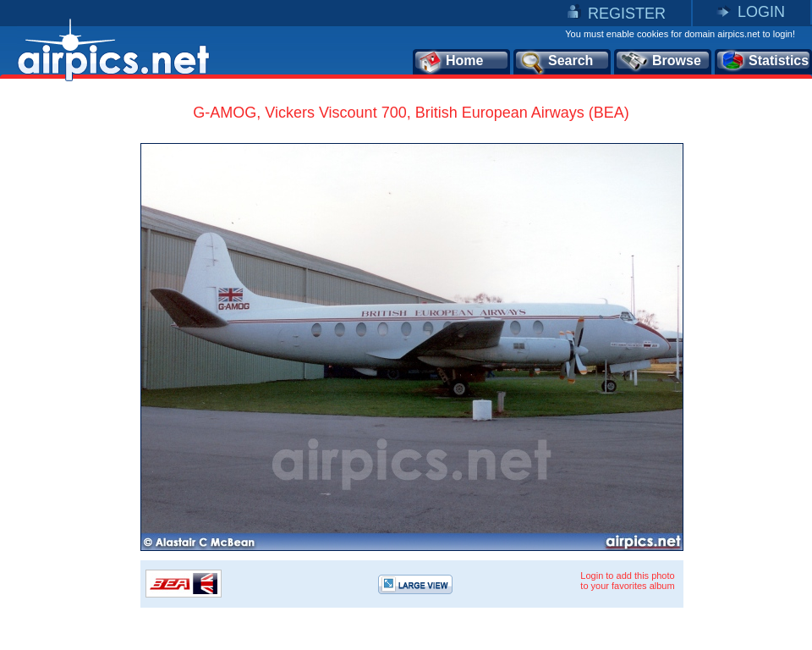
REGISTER (627, 14)
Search (556, 62)
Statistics (764, 62)
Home (450, 62)
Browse (660, 62)
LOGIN (761, 12)
